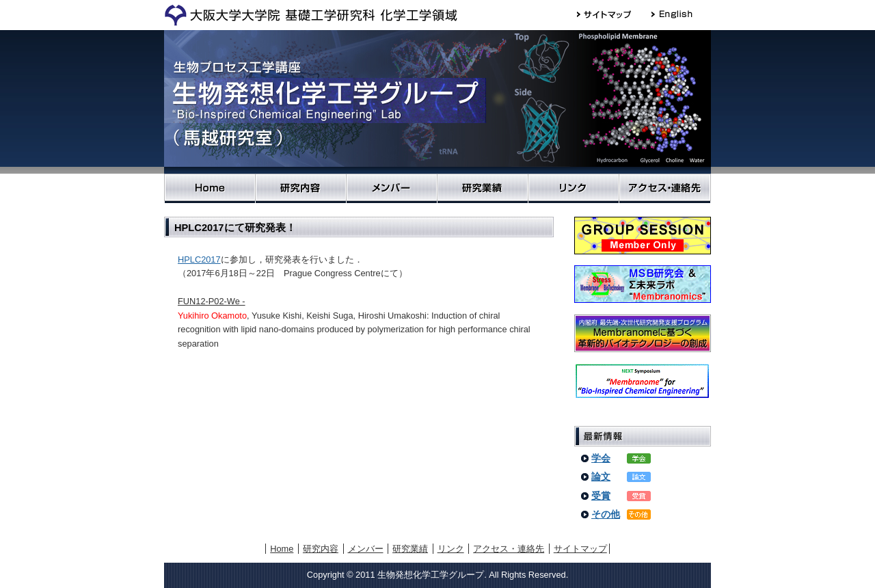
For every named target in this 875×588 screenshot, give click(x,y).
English (678, 14)
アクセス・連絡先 (665, 188)
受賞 (601, 496)
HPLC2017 (199, 259)
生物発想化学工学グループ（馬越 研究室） (437, 102)
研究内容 (300, 188)
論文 (601, 477)
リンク (573, 188)
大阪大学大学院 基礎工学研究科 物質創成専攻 (311, 15)
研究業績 (482, 188)
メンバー (391, 188)
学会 (601, 458)
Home (210, 188)
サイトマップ (614, 14)
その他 (606, 514)
